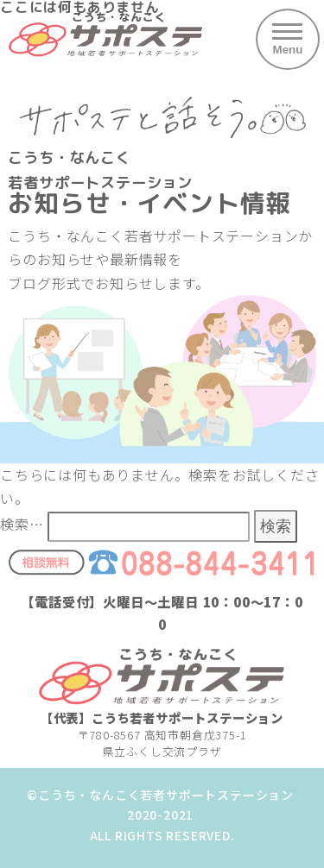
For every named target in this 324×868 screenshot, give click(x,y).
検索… (22, 524)
